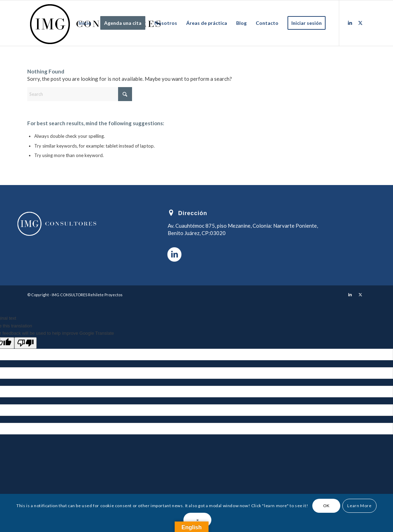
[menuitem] (85, 23)
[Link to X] (361, 23)
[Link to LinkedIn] (350, 23)
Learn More (359, 506)
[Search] (80, 94)
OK (326, 506)
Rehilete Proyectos (105, 295)
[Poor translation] (26, 343)
